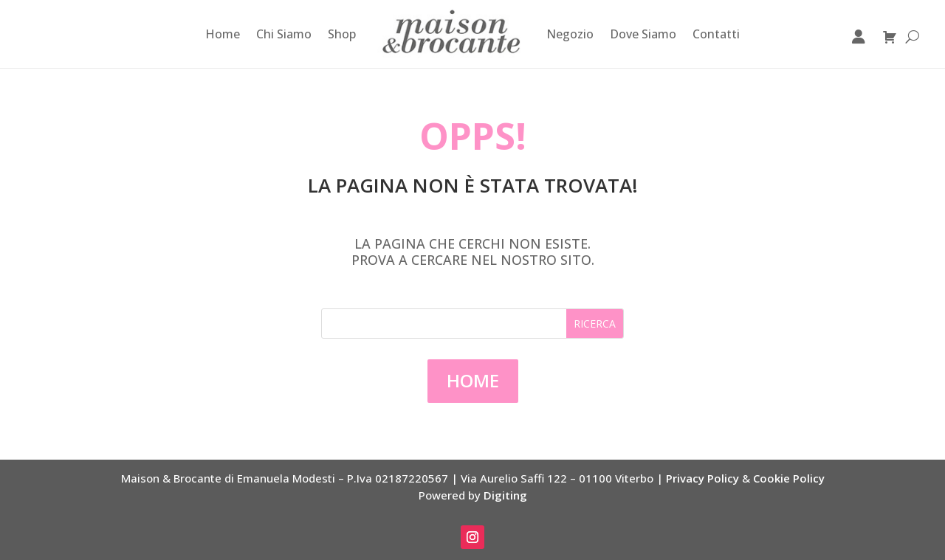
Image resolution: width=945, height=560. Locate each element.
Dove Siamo (643, 34)
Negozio (570, 34)
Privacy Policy (702, 478)
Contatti (716, 34)
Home (223, 34)
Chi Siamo (284, 34)
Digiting (505, 495)
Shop (342, 34)
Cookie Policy (789, 478)
